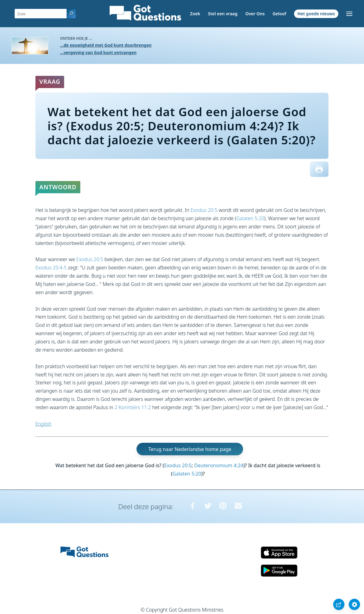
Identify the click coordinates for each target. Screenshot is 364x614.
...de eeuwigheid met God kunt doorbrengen (106, 45)
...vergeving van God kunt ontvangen (98, 52)
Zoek (195, 14)
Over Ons (255, 14)
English (43, 424)
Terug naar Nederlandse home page (190, 449)
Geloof (279, 14)
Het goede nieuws (316, 14)
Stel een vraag (223, 14)
